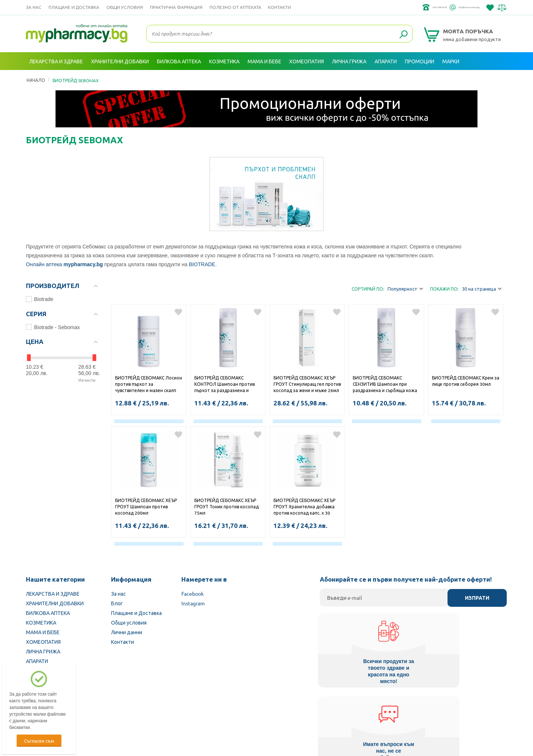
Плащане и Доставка (74, 7)
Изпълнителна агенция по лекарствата (216, 709)
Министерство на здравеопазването (315, 709)
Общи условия (125, 7)
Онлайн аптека (44, 264)
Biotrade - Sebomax (53, 327)
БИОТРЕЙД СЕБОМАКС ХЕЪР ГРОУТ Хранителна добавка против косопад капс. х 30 (304, 506)
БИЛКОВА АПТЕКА (48, 613)
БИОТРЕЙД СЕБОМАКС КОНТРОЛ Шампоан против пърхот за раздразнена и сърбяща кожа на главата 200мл (224, 385)
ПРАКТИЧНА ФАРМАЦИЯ (176, 7)
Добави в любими (178, 312)
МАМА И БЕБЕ (43, 632)
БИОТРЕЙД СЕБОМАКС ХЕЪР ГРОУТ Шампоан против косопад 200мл (146, 506)
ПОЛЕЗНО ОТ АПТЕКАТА (235, 7)
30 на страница (482, 289)
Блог (117, 603)
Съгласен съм (39, 741)
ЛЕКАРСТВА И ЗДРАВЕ (53, 593)
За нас (34, 7)
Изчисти (87, 380)
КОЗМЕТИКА (41, 622)
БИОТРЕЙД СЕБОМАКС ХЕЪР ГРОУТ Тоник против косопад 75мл (227, 506)
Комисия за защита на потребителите (413, 709)
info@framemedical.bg (454, 7)
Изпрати (477, 598)
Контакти (279, 7)
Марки (451, 61)
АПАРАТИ (37, 661)
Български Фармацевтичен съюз (122, 709)
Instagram (193, 603)
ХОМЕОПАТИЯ (43, 642)
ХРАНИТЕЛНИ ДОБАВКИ (55, 603)
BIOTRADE (202, 264)
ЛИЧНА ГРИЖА (43, 651)
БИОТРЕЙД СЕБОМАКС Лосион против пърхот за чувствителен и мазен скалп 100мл (149, 385)
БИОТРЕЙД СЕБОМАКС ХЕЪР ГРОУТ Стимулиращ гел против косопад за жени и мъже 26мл (307, 384)
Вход (493, 79)
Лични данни (127, 632)
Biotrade (40, 299)
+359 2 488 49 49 (396, 7)
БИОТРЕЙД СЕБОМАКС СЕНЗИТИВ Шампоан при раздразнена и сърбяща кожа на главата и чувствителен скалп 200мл (385, 385)
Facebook (192, 593)
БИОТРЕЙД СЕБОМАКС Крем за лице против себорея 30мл (466, 381)
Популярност (405, 289)
